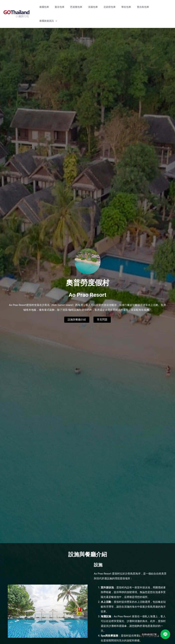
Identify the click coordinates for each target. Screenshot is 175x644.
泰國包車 (57, 7)
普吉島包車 (142, 7)
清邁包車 (99, 7)
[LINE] (165, 634)
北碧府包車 (113, 7)
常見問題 (103, 306)
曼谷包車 (70, 7)
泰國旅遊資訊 (160, 7)
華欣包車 (127, 7)
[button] (167, 7)
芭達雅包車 (84, 7)
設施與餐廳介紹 (77, 306)
